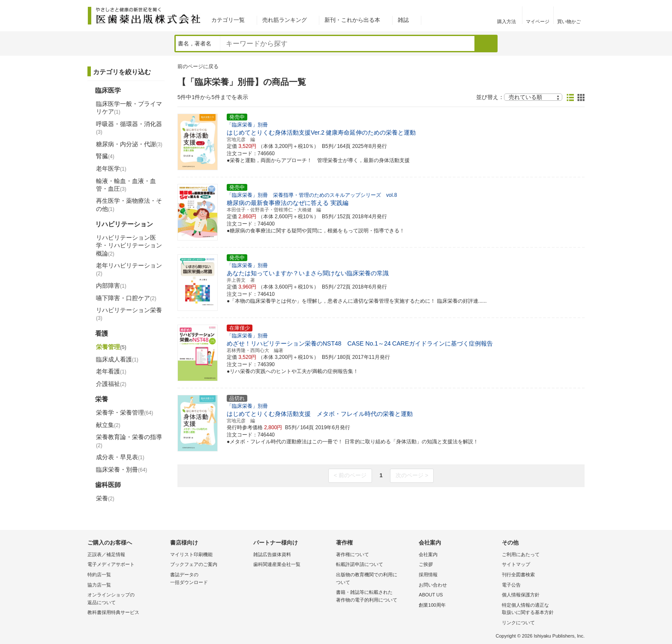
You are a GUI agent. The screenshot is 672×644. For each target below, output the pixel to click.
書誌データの (209, 579)
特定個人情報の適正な (541, 609)
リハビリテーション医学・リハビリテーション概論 (129, 245)
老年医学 (111, 169)
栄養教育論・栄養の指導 (129, 441)
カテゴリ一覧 (228, 20)
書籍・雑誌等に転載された (375, 597)
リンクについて (518, 623)
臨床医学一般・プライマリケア (129, 108)
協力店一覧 (99, 585)
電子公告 (511, 585)
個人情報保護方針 (521, 595)
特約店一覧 (99, 575)
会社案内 (428, 554)
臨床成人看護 (117, 359)
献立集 (108, 425)
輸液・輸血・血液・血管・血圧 (126, 185)
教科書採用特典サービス (113, 612)
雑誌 (403, 20)
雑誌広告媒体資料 (272, 554)
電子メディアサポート (111, 564)
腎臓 (105, 156)
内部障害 (111, 286)
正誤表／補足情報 (106, 554)
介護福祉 (111, 384)
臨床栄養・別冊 (121, 469)
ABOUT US (431, 595)
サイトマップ (516, 564)
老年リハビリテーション (129, 269)
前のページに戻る (198, 66)
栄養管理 (111, 347)
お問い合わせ (433, 585)
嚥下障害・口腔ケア (126, 298)
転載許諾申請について (360, 564)
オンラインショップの (127, 599)
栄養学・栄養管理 (124, 412)
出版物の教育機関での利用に (375, 579)
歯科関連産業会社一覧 (277, 564)
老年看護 (111, 371)
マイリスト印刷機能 (191, 554)
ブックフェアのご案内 (194, 564)
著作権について (352, 554)
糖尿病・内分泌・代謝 (129, 144)
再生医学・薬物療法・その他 (129, 205)
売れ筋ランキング (285, 20)
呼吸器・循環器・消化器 (129, 128)
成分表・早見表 (120, 457)
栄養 (105, 498)
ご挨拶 (426, 564)
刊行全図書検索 (518, 575)
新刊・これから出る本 (352, 20)
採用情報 (428, 575)
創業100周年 (432, 605)
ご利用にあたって (521, 554)
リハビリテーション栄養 (129, 314)
